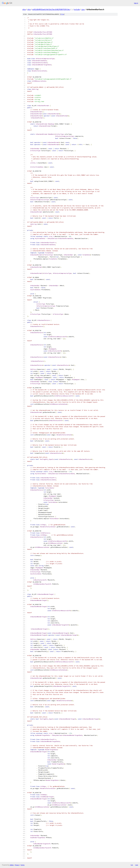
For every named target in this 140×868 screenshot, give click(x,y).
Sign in (136, 3)
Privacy (17, 865)
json (136, 865)
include (77, 9)
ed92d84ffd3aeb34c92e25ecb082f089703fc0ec (51, 9)
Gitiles (12, 865)
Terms (22, 865)
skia (24, 9)
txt (132, 865)
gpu (83, 9)
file (62, 14)
